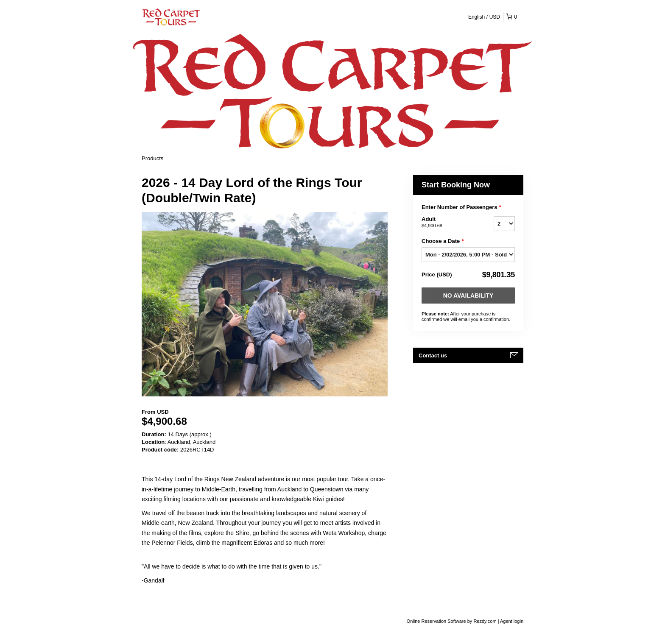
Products (152, 158)
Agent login (512, 621)
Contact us (433, 355)
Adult (447, 223)
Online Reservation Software (436, 621)
